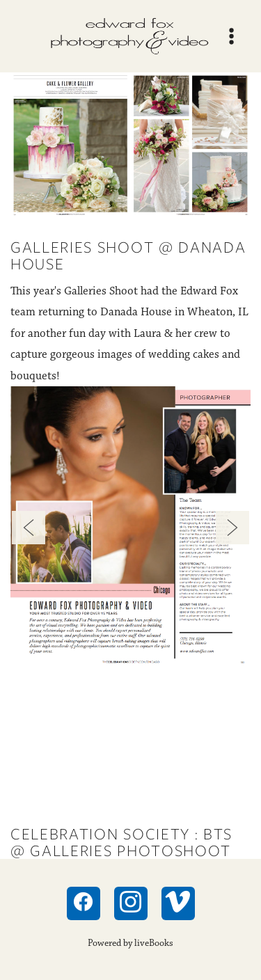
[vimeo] (178, 903)
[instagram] (131, 903)
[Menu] (231, 37)
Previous (29, 528)
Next (232, 528)
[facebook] (84, 903)
